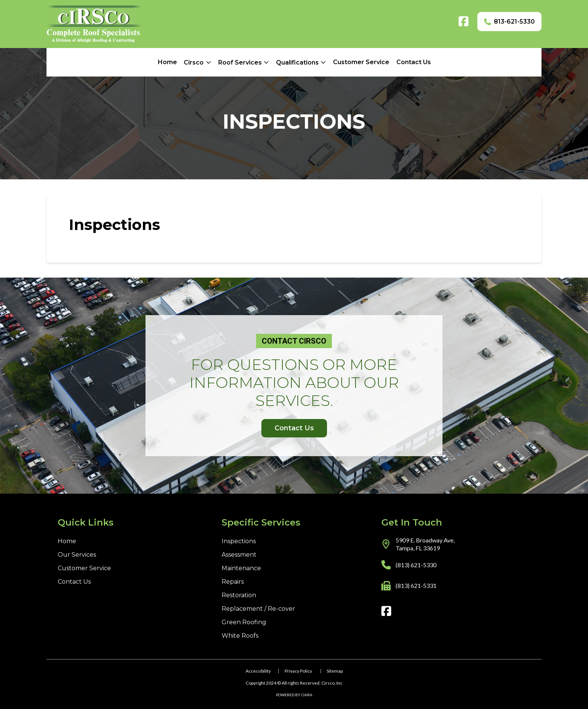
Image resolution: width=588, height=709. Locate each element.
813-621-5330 (514, 22)
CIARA (307, 695)
